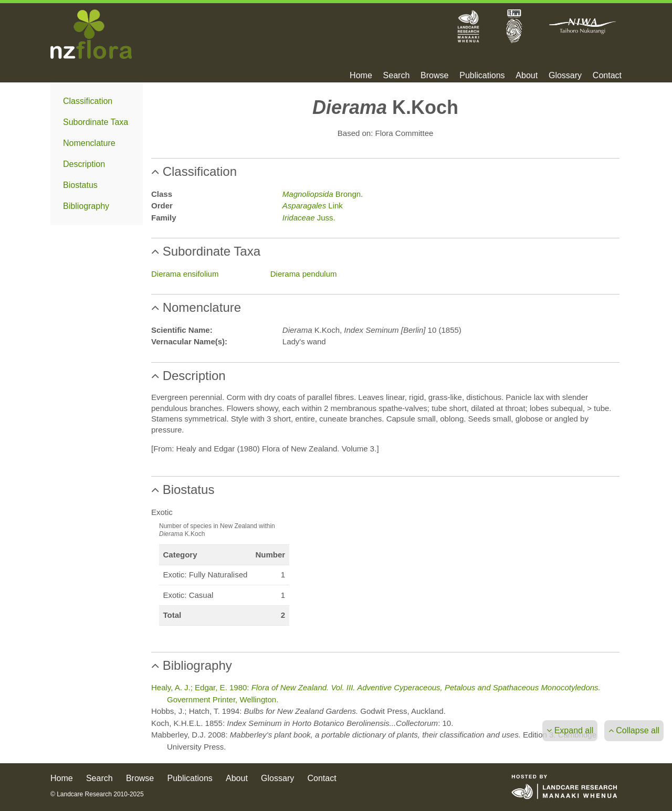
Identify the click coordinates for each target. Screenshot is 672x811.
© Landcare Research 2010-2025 (97, 794)
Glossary (565, 76)
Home (361, 76)
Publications (482, 76)
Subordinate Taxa (96, 122)
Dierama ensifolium (185, 274)
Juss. (309, 218)
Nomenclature (89, 143)
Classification (88, 101)
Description (84, 164)
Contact (607, 76)
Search (397, 76)
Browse (434, 76)
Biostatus (80, 185)
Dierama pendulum (304, 274)
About (527, 76)
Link (313, 206)
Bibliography (86, 206)
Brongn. (323, 194)
